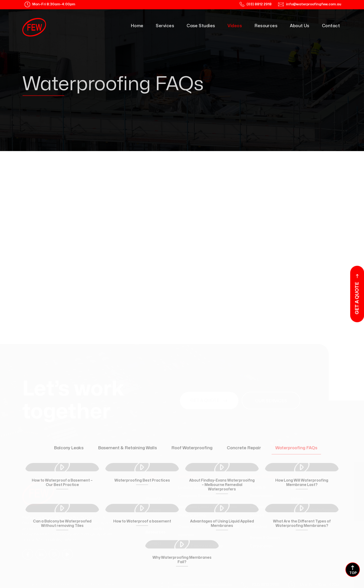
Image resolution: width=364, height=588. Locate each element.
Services (165, 26)
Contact (331, 26)
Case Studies (201, 26)
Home (137, 26)
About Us (300, 26)
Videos (235, 26)
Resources (266, 26)
